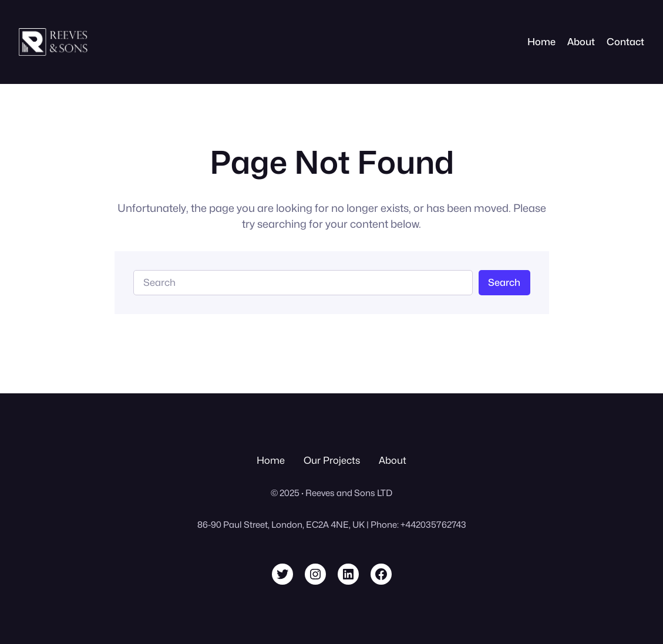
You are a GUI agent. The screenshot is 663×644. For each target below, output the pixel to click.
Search (504, 282)
